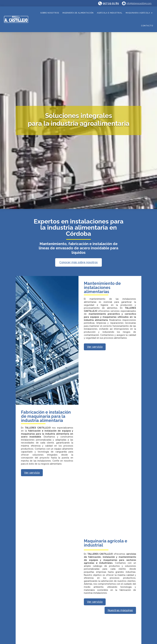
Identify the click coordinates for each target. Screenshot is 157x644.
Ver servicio (95, 347)
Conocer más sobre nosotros (78, 262)
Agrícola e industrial (110, 13)
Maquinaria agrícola (138, 13)
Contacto (147, 26)
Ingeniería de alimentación (78, 13)
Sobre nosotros (50, 13)
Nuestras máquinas (120, 610)
